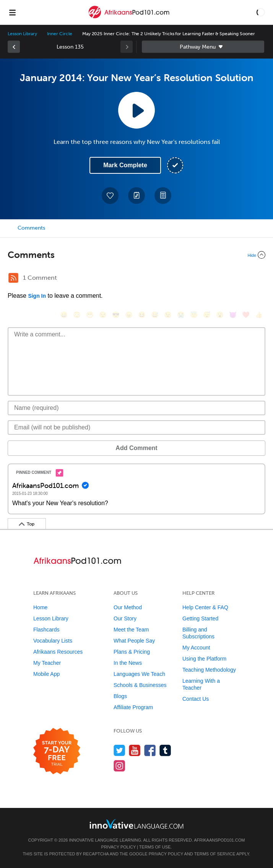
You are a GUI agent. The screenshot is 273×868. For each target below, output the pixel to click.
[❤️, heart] (246, 315)
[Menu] (12, 12)
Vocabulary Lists (53, 641)
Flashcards (46, 630)
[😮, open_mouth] (220, 315)
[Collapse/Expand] (136, 255)
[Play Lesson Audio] (136, 110)
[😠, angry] (129, 315)
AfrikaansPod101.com (219, 840)
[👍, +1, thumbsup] (259, 315)
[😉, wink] (168, 315)
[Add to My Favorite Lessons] (110, 196)
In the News (128, 663)
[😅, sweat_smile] (155, 315)
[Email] (136, 427)
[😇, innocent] (194, 315)
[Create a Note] (136, 196)
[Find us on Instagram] (119, 766)
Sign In (37, 296)
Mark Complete (125, 165)
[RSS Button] (13, 278)
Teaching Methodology (209, 670)
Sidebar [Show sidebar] (203, 47)
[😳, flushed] (77, 315)
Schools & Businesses (140, 685)
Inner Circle (59, 34)
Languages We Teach (139, 674)
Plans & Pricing (132, 652)
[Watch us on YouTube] (135, 750)
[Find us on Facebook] (150, 750)
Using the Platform (204, 659)
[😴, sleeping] (207, 315)
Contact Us (196, 699)
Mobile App (46, 674)
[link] (14, 47)
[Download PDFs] (163, 196)
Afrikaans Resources (58, 652)
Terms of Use (155, 847)
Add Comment (136, 448)
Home (40, 607)
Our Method (128, 607)
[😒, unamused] (103, 315)
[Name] (136, 408)
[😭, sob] (181, 315)
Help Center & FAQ (205, 607)
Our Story (125, 618)
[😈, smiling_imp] (233, 315)
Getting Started (200, 618)
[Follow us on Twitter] (119, 750)
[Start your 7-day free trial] (57, 751)
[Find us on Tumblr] (165, 750)
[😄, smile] (64, 315)
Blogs (120, 696)
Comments (31, 228)
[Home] (130, 18)
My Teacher (47, 663)
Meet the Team (131, 630)
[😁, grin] (90, 315)
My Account (196, 648)
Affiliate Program (133, 707)
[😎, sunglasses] (116, 315)
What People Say (134, 641)
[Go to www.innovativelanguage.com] (136, 824)
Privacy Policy (119, 847)
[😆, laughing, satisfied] (142, 315)
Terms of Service (215, 854)
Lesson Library (22, 34)
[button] (261, 12)
